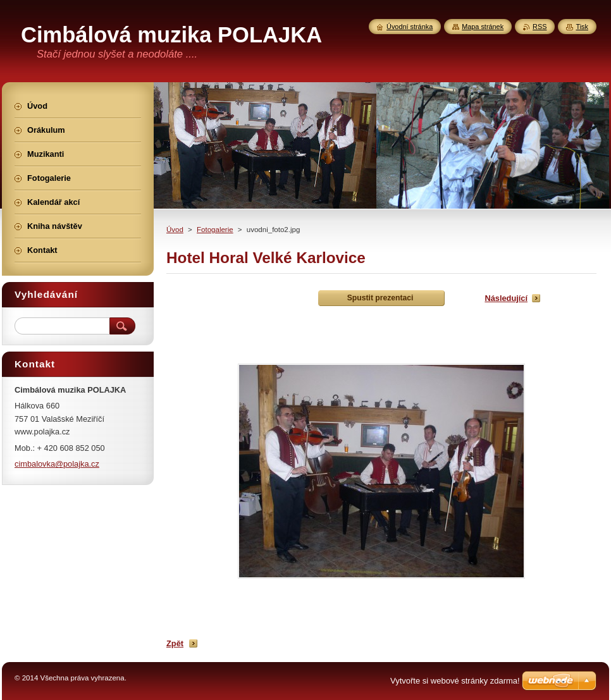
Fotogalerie (215, 230)
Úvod (175, 230)
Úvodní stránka (410, 27)
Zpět (175, 643)
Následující (506, 298)
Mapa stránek (483, 27)
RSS (540, 27)
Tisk (582, 27)
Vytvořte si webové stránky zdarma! (455, 681)
